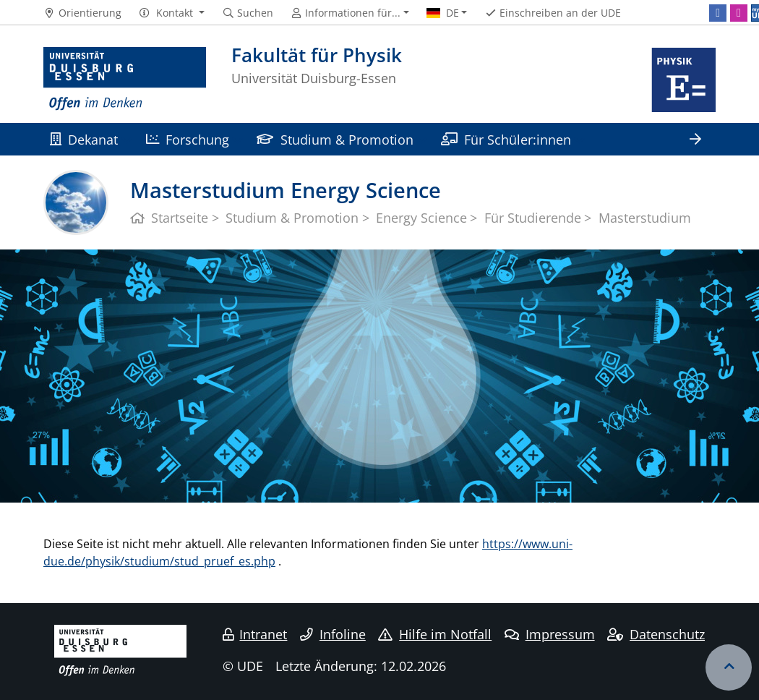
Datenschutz (656, 634)
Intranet (255, 634)
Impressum (550, 634)
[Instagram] (739, 13)
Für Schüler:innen (506, 139)
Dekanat (84, 139)
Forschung (188, 139)
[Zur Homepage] (125, 80)
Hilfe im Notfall (435, 634)
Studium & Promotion (335, 139)
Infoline (333, 634)
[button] (172, 13)
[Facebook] (718, 13)
